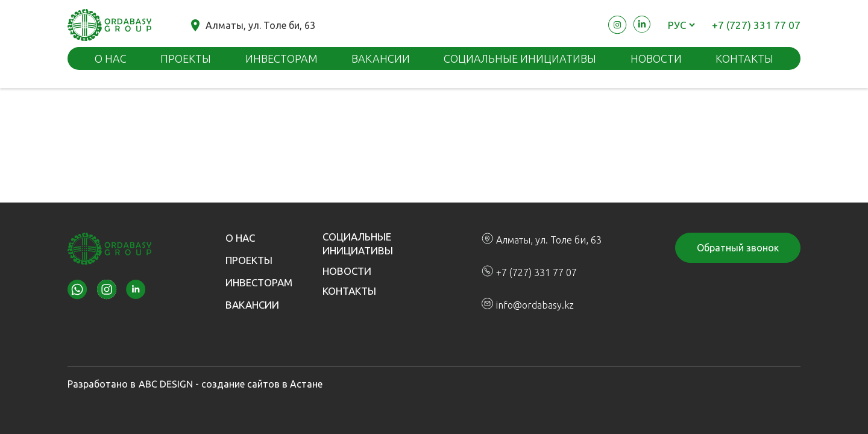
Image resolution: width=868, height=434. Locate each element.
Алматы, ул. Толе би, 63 (253, 25)
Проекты (186, 58)
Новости (656, 58)
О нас (111, 58)
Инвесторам (281, 58)
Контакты (349, 291)
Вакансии (381, 58)
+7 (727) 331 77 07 (756, 25)
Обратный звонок (738, 248)
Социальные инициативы (520, 58)
